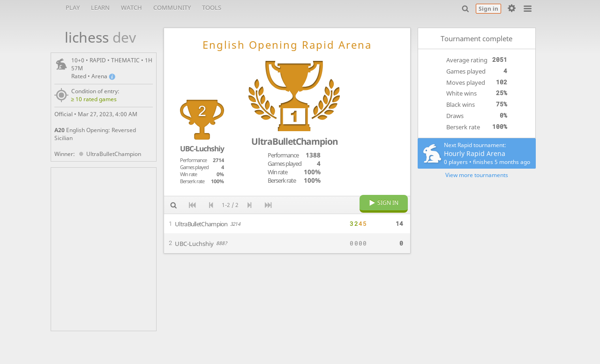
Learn (100, 7)
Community (172, 7)
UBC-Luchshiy (202, 149)
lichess (95, 37)
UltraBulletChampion (109, 154)
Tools (212, 7)
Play (73, 7)
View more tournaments (477, 175)
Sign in (488, 9)
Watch (131, 7)
